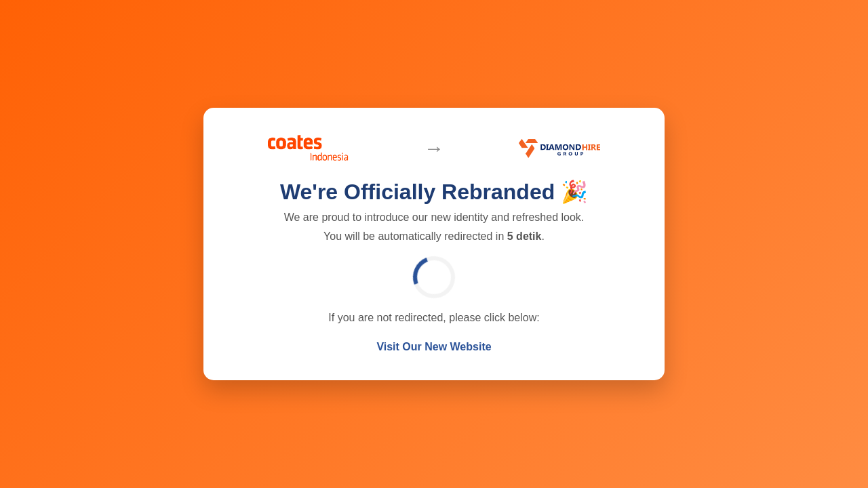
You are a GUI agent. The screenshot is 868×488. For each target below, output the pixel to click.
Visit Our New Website (434, 347)
